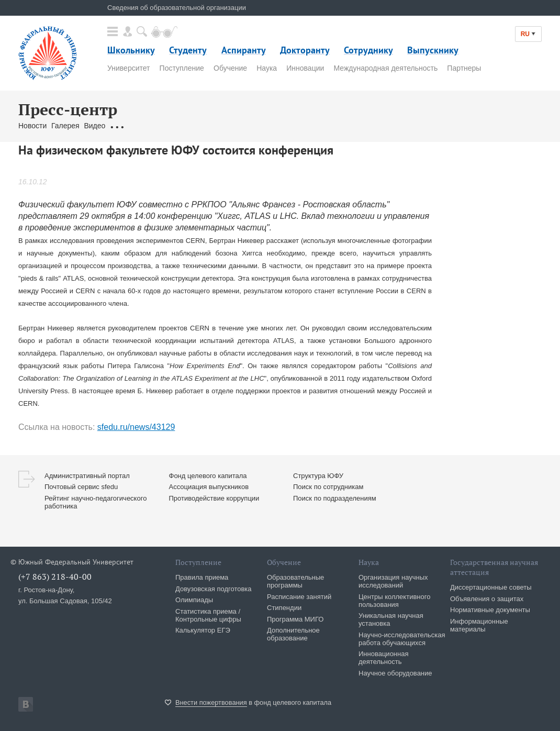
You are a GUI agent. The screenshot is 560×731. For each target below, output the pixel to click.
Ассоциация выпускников (209, 487)
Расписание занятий (299, 597)
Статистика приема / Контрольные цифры (208, 615)
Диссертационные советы (491, 587)
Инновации (305, 68)
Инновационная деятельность (384, 658)
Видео (94, 126)
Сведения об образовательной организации (177, 8)
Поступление (182, 68)
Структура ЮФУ (318, 476)
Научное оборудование (395, 673)
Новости (32, 126)
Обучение (230, 68)
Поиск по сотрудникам (328, 487)
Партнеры (464, 68)
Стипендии (284, 608)
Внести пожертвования (211, 702)
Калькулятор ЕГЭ (203, 630)
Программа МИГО (295, 619)
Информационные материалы (479, 625)
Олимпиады (194, 600)
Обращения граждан (145, 126)
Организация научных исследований (393, 581)
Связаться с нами (215, 126)
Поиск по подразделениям (335, 498)
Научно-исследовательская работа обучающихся (402, 639)
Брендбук (266, 126)
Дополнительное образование (293, 634)
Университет (128, 68)
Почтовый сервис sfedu (81, 487)
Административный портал (87, 476)
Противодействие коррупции (214, 498)
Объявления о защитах (487, 599)
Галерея (65, 126)
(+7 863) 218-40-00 (55, 577)
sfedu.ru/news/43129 (136, 427)
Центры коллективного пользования (394, 601)
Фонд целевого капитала (208, 476)
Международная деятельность (385, 68)
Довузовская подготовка (214, 589)
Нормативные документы (490, 610)
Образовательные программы (295, 581)
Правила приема (202, 577)
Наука (267, 68)
